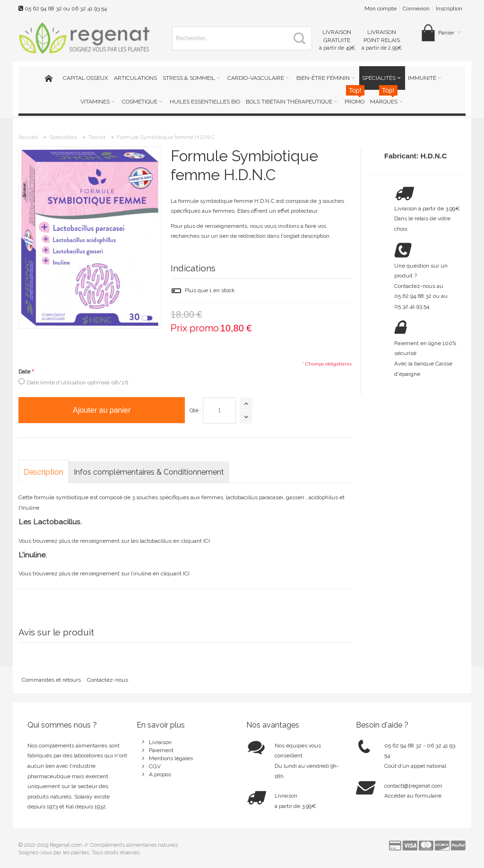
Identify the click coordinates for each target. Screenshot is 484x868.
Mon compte (380, 9)
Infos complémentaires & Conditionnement (149, 472)
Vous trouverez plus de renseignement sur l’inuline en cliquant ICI (104, 573)
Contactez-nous (108, 680)
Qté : (195, 410)
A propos (160, 774)
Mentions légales (171, 758)
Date (24, 372)
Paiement (161, 750)
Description (43, 472)
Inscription (449, 9)
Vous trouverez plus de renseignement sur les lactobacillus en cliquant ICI (114, 541)
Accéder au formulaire (413, 796)
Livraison (160, 742)
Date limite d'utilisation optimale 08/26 (78, 382)
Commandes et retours (51, 680)
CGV (155, 766)
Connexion (416, 9)
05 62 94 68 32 (43, 9)
